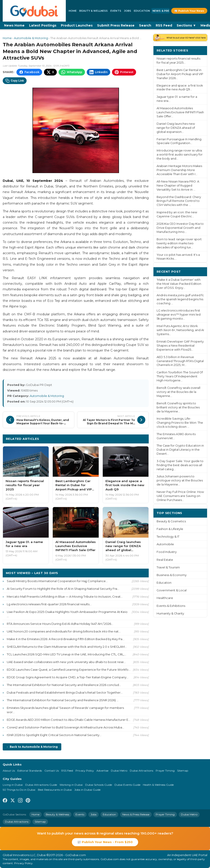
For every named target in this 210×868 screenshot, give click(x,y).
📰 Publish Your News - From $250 (105, 842)
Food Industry (167, 552)
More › (199, 50)
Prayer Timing (165, 771)
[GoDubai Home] (34, 11)
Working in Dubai (71, 785)
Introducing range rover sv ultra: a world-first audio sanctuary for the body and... (180, 155)
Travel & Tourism (168, 567)
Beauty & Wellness (94, 11)
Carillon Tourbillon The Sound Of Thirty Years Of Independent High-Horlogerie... (180, 376)
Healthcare (165, 598)
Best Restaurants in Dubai (55, 790)
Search (145, 25)
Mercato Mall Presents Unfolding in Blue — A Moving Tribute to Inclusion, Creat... (65, 596)
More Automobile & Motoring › (120, 439)
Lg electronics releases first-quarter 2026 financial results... (49, 604)
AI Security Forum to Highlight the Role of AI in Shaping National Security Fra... (63, 589)
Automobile (165, 544)
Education (142, 11)
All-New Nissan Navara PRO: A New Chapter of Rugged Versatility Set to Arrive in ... (178, 186)
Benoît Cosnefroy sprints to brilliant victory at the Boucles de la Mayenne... (178, 407)
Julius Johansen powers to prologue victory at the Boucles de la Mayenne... (180, 480)
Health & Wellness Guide (158, 785)
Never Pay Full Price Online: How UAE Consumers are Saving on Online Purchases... (180, 496)
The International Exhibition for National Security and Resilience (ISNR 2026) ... (63, 700)
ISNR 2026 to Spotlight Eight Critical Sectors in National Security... (54, 735)
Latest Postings (43, 25)
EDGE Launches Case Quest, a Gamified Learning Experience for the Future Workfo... (69, 670)
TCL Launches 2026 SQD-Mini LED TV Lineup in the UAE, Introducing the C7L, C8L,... (66, 654)
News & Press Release (169, 11)
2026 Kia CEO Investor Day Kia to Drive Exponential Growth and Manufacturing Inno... (180, 228)
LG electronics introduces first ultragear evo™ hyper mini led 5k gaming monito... (179, 315)
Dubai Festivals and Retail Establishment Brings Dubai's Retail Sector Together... (65, 692)
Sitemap (183, 771)
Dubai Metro (119, 771)
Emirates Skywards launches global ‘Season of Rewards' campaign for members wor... (65, 710)
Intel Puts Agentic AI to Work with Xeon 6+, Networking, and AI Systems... (180, 330)
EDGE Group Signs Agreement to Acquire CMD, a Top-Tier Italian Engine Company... (68, 677)
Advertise (102, 771)
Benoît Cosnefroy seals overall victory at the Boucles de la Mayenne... (178, 392)
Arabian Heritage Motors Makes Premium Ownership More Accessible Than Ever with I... (179, 170)
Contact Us (52, 771)
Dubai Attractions (142, 771)
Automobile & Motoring (31, 38)
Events (116, 11)
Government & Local (172, 590)
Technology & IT (168, 537)
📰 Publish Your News (189, 11)
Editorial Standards (30, 771)
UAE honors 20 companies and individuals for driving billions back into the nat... (64, 631)
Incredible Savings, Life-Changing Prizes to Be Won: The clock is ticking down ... (180, 423)
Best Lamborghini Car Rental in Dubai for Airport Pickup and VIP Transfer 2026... (180, 74)
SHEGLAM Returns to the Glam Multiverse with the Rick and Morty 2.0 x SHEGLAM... (67, 647)
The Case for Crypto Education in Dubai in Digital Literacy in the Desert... (180, 450)
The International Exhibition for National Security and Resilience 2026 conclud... (64, 685)
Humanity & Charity (170, 613)
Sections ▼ (186, 25)
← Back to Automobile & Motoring (32, 747)
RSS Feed (164, 25)
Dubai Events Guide (127, 785)
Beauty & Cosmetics (171, 521)
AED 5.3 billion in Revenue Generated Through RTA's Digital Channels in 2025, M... (180, 361)
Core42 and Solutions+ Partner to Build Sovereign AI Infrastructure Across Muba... (65, 727)
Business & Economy (172, 575)
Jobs (128, 11)
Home (73, 11)
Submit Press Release (116, 25)
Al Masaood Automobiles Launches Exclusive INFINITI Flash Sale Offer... (180, 112)
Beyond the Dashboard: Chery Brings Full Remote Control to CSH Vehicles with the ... (179, 201)
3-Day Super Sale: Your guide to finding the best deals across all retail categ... (180, 465)
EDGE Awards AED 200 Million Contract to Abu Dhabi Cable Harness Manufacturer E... (68, 720)
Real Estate (165, 560)
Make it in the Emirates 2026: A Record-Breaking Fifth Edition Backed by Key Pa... (66, 639)
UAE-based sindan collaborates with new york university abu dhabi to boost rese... (66, 662)
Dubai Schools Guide (99, 785)
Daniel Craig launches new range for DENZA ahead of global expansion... (176, 128)
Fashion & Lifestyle (170, 529)
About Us (9, 771)
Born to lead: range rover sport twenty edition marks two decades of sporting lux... (179, 243)
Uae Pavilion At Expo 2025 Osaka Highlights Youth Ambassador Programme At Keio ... (67, 614)
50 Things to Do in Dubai (19, 790)
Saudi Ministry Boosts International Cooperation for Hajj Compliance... (57, 581)
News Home (14, 25)
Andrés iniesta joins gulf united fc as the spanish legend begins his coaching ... (180, 299)
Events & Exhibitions (171, 606)
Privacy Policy (85, 771)
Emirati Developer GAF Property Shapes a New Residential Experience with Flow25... (180, 346)
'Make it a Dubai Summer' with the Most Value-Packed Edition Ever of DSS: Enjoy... (179, 284)
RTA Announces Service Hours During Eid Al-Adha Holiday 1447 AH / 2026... (60, 624)
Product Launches (77, 25)
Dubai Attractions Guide (41, 785)
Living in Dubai (13, 785)
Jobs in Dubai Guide (87, 790)
